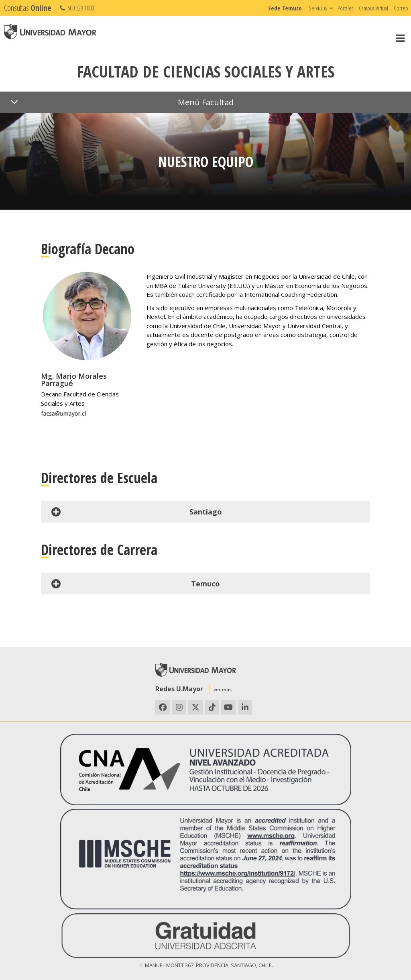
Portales (345, 8)
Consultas (28, 8)
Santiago (135, 512)
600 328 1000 (76, 8)
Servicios (318, 8)
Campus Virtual (373, 8)
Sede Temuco (285, 8)
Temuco (134, 584)
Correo (401, 8)
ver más (223, 689)
